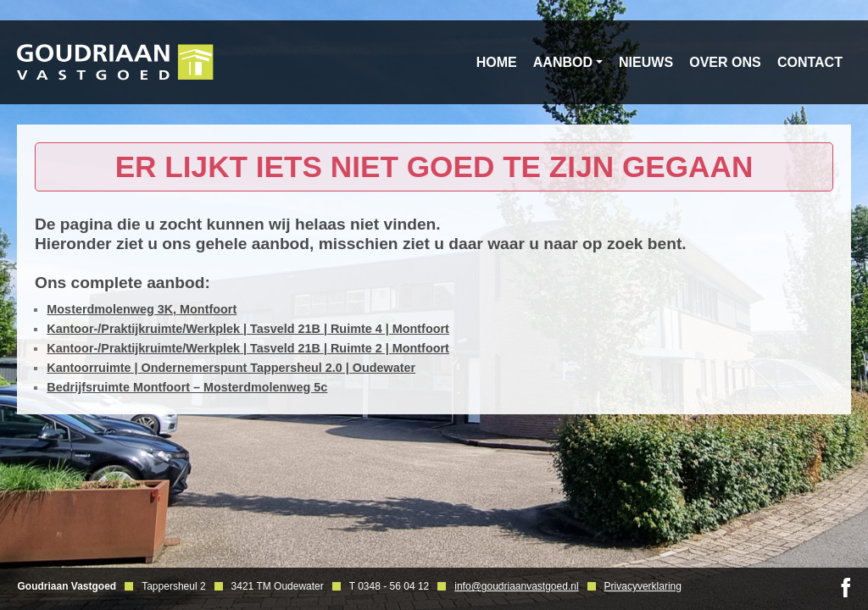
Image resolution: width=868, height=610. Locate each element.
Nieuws (646, 62)
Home (497, 62)
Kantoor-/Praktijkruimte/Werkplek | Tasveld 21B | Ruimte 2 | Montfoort (248, 348)
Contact (810, 62)
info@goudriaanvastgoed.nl (516, 586)
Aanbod (563, 62)
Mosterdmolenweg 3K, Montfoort (142, 309)
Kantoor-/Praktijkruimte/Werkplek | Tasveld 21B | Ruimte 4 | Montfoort (248, 329)
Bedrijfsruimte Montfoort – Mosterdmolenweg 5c (187, 387)
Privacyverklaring (643, 586)
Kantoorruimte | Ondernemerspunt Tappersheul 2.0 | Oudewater (231, 368)
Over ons (725, 62)
